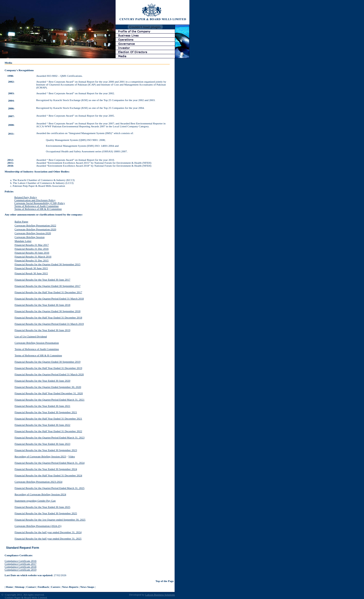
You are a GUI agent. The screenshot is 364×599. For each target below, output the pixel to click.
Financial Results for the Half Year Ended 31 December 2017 (48, 292)
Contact (31, 587)
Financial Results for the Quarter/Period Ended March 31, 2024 (50, 463)
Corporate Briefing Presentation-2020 (35, 229)
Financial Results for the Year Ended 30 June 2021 (42, 406)
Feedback (43, 587)
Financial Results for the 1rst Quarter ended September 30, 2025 (50, 520)
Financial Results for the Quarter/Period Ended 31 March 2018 (49, 299)
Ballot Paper (21, 222)
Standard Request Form (23, 548)
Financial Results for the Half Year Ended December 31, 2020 (49, 393)
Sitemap (20, 587)
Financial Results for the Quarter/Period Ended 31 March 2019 (49, 324)
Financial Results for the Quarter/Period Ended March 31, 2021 (50, 400)
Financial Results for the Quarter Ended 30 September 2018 (47, 311)
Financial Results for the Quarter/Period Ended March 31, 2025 (50, 488)
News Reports (70, 587)
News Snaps (87, 587)
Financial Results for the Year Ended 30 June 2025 (42, 507)
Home (9, 587)
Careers (55, 587)
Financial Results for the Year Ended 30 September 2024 (46, 469)
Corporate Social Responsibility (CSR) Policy (40, 203)
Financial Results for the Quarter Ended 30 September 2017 (47, 286)
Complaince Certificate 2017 (21, 564)
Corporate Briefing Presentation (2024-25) (38, 526)
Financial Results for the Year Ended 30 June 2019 (42, 330)
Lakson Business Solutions (160, 595)
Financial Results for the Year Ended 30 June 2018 (42, 305)
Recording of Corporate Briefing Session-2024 (40, 494)
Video (72, 456)
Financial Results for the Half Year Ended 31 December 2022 (48, 431)
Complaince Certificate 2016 (21, 561)
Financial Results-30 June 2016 (32, 253)
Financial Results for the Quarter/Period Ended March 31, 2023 (50, 437)
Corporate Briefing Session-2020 (33, 233)
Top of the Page (165, 581)
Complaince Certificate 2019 (21, 570)
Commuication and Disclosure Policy (35, 200)
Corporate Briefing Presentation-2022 (35, 225)
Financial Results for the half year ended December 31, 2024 (48, 532)
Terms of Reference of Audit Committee (37, 206)
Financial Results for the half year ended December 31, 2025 (48, 539)
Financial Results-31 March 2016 (33, 257)
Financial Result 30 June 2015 (31, 268)
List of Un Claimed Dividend (31, 336)
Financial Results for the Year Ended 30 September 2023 (46, 450)
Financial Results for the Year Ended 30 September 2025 (46, 513)
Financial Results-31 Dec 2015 (32, 260)
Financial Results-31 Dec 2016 (32, 249)
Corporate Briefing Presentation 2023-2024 (38, 482)
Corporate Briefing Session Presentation (37, 343)
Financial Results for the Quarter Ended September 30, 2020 (48, 387)
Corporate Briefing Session (30, 237)
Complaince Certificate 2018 (21, 567)
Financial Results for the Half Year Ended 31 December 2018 (48, 317)
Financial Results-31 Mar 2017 (32, 245)
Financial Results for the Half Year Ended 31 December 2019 (48, 368)
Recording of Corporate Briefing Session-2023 (40, 456)
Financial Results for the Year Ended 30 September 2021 (46, 412)
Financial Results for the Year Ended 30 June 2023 (42, 444)
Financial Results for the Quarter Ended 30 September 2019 (47, 362)
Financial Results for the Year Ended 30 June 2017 (42, 280)
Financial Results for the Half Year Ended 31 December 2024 (48, 475)
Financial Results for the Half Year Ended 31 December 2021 (48, 419)
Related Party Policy (26, 197)
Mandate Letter (23, 241)
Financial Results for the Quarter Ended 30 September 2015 (47, 264)
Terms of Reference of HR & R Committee (38, 209)
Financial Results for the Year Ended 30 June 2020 (42, 381)
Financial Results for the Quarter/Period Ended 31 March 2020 (49, 374)
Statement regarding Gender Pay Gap (35, 501)
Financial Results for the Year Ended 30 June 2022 (42, 425)
